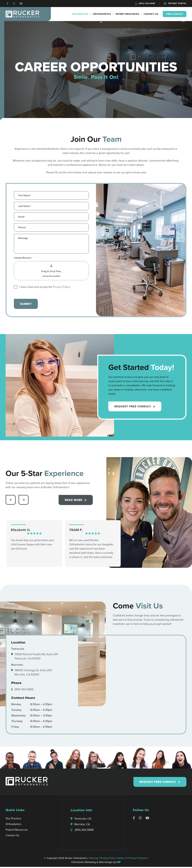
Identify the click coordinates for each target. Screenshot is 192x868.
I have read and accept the (45, 287)
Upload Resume (23, 258)
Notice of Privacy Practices (132, 859)
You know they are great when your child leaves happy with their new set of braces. (33, 545)
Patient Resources (129, 14)
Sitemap (94, 859)
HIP (119, 863)
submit (26, 304)
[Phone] (51, 228)
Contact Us (153, 14)
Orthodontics (103, 14)
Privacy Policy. (62, 287)
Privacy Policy (108, 859)
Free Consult (175, 14)
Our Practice (82, 14)
